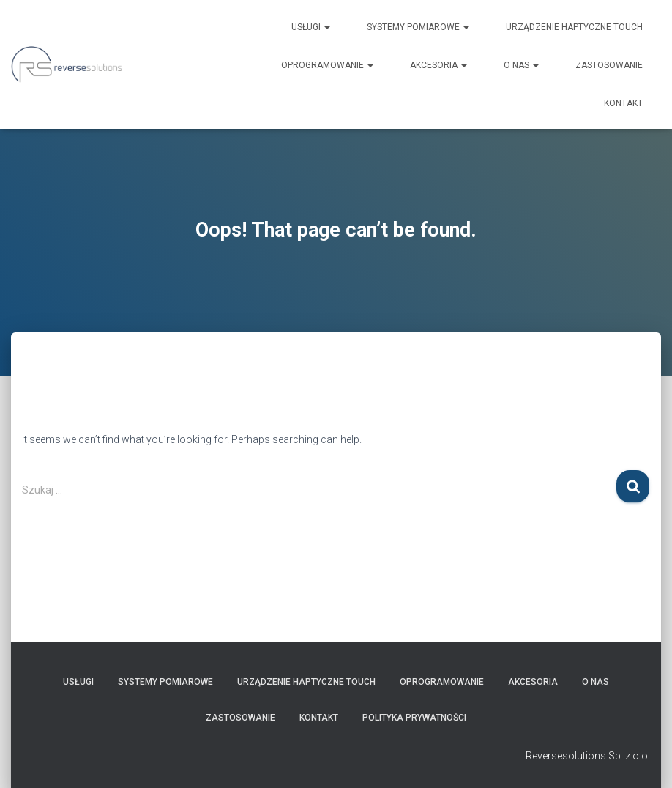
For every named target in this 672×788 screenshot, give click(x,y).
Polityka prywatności (414, 718)
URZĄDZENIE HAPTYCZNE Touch (574, 27)
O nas (521, 65)
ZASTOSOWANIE (609, 65)
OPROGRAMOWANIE (327, 65)
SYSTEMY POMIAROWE (418, 27)
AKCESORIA (438, 65)
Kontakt (623, 103)
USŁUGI (311, 27)
